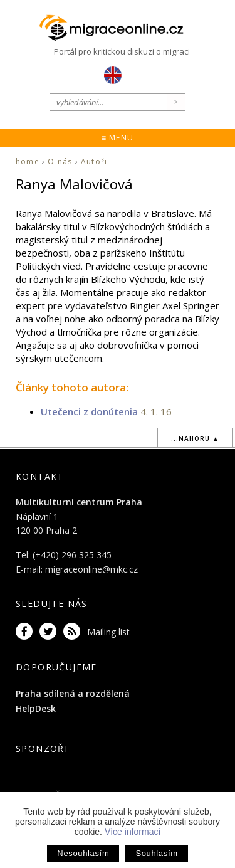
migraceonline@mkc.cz (91, 569)
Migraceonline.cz (118, 28)
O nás (60, 161)
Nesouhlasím (83, 853)
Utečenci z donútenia (89, 411)
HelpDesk (36, 708)
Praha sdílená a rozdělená (73, 693)
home (28, 161)
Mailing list (108, 632)
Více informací (133, 832)
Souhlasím (156, 853)
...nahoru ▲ (195, 438)
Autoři (94, 161)
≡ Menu (118, 138)
